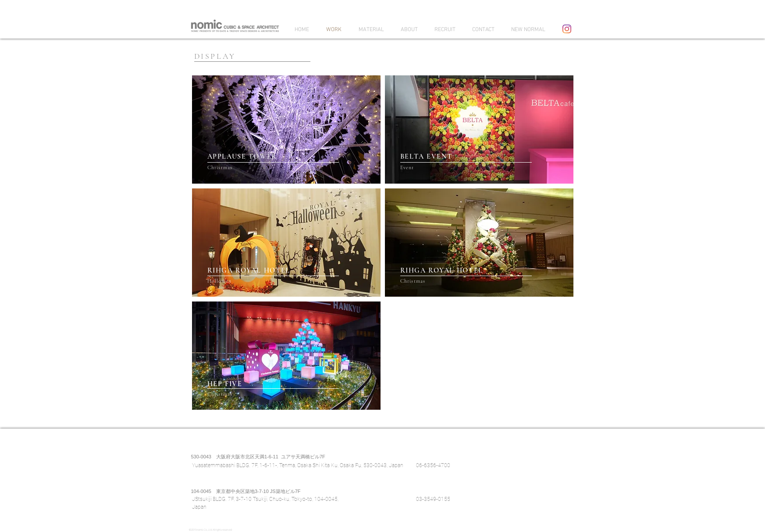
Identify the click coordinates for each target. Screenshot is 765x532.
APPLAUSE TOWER (242, 156)
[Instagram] (567, 29)
